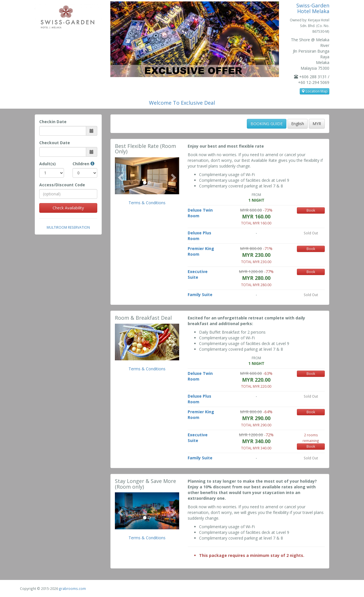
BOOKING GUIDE (267, 124)
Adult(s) (47, 164)
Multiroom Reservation (68, 227)
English (298, 124)
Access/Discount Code (62, 185)
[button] (120, 176)
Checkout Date (55, 143)
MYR (317, 124)
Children (83, 164)
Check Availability (68, 208)
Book (311, 210)
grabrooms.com (72, 588)
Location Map (315, 91)
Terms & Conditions (147, 203)
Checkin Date (53, 122)
